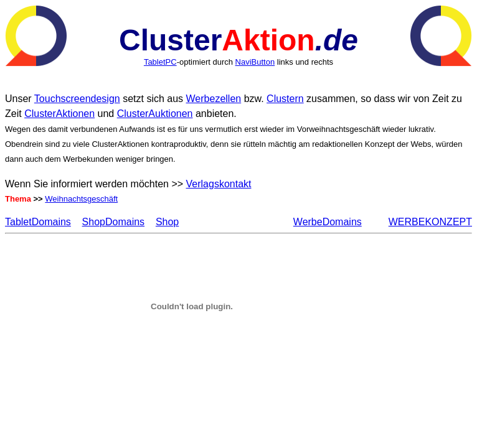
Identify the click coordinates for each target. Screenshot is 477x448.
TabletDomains (38, 222)
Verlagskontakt (219, 184)
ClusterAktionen (59, 114)
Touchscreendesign (77, 99)
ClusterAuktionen (155, 114)
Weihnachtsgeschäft (81, 199)
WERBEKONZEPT (430, 222)
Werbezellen (214, 99)
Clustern (285, 99)
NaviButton (255, 62)
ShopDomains (114, 222)
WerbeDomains (328, 222)
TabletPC (160, 62)
